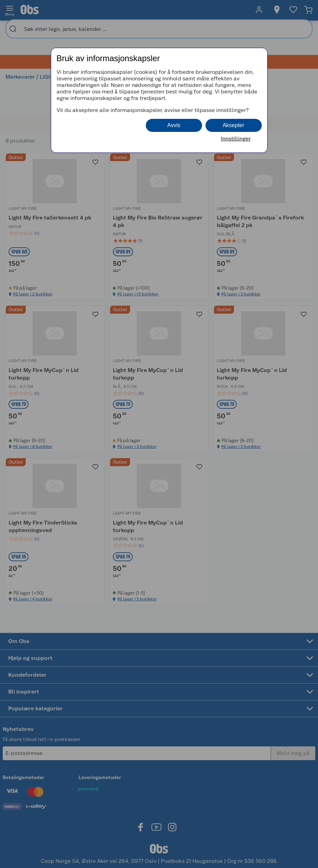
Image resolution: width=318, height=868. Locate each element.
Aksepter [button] (233, 125)
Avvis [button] (174, 125)
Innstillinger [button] (236, 139)
